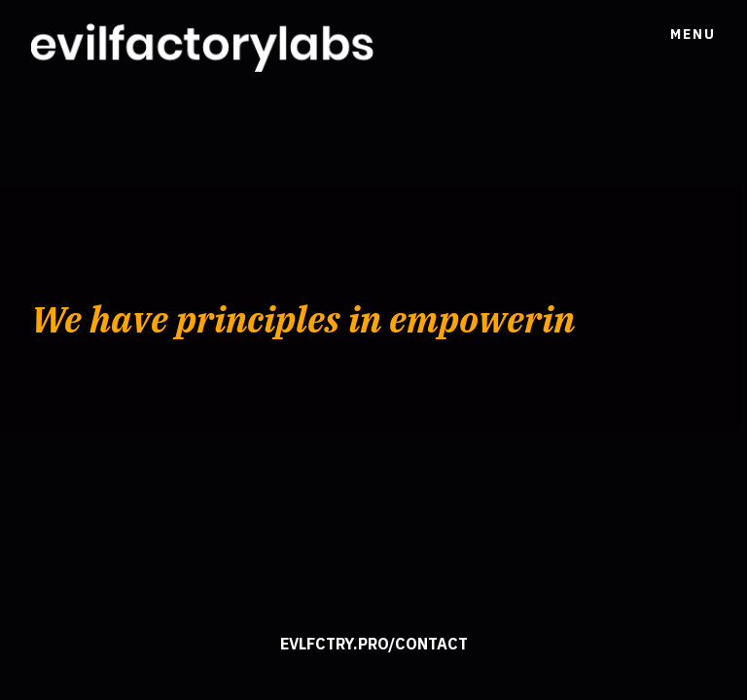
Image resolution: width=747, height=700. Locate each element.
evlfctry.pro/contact (374, 644)
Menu (693, 34)
